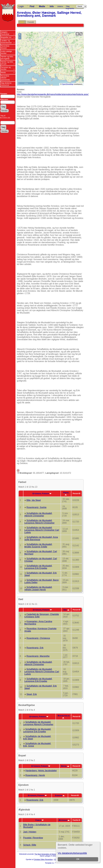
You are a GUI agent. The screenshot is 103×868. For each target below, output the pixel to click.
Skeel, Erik (32, 694)
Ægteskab (64, 820)
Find (32, 6)
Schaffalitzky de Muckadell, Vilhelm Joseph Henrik (38, 588)
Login (21, 6)
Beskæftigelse (64, 716)
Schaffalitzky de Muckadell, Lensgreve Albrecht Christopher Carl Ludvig (42, 530)
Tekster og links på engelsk (7, 58)
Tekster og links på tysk (7, 63)
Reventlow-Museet (5, 47)
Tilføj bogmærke (70, 7)
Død (66, 610)
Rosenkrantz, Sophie (36, 507)
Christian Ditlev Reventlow (43, 860)
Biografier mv (6, 37)
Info (52, 6)
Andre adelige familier (6, 52)
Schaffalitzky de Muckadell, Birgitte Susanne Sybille (38, 546)
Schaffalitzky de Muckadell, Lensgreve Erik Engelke (38, 567)
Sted (22, 22)
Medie (42, 6)
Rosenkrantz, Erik (35, 648)
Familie (40, 820)
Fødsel (66, 493)
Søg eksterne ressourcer (6, 84)
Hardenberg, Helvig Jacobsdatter (41, 771)
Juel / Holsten (30, 832)
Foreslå (31, 22)
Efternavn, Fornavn (42, 494)
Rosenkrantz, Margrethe (38, 656)
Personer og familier (6, 68)
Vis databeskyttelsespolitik (72, 853)
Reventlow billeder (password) (5, 78)
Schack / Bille (30, 845)
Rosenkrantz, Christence (38, 638)
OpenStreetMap (68, 84)
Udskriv (60, 6)
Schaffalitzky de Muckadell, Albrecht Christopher (38, 515)
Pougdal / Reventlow (33, 838)
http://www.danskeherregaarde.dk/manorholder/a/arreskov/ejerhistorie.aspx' (53, 94)
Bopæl (65, 766)
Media (3, 72)
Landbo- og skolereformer (6, 42)
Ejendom (60, 795)
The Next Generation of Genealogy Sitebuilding (51, 854)
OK (78, 859)
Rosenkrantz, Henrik (35, 775)
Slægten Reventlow (5, 33)
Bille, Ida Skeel (34, 500)
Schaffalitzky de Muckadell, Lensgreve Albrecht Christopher (39, 522)
